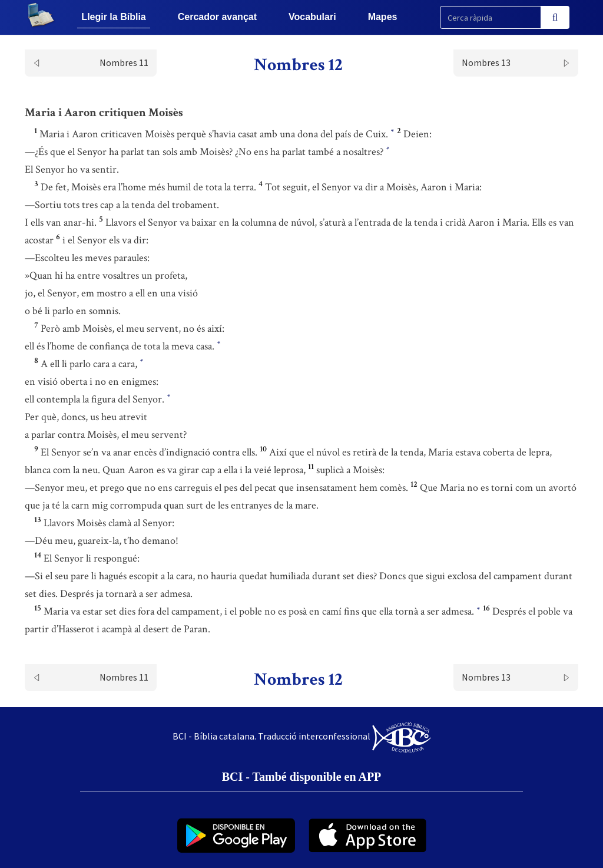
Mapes (383, 17)
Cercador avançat (217, 17)
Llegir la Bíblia (113, 17)
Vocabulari (312, 17)
